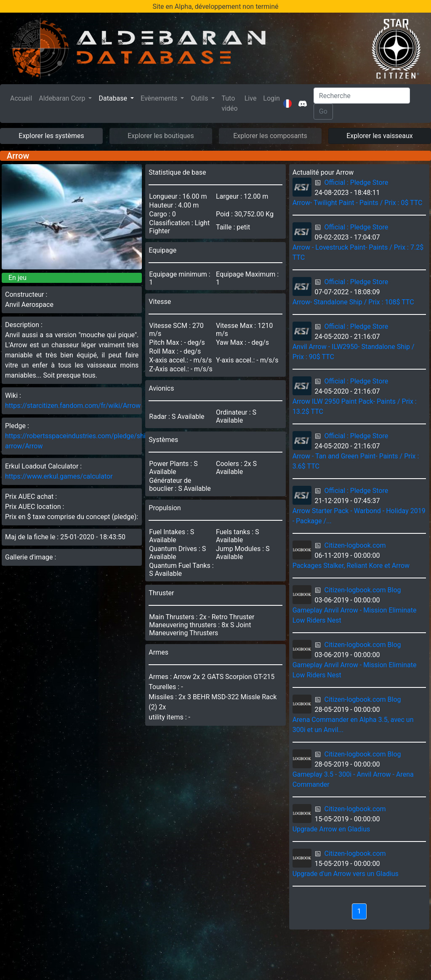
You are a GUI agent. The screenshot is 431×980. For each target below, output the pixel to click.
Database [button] (114, 98)
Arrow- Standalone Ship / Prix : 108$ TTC (353, 302)
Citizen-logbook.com (355, 545)
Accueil (23, 98)
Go (323, 111)
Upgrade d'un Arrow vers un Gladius (346, 874)
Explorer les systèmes (51, 136)
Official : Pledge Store (357, 182)
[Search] (362, 96)
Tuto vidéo (229, 103)
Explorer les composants (270, 136)
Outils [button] (200, 98)
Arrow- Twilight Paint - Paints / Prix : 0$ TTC (358, 203)
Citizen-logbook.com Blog (363, 590)
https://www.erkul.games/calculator (59, 476)
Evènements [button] (160, 98)
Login (271, 98)
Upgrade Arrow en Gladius (331, 829)
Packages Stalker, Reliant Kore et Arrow (351, 566)
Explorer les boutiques (161, 136)
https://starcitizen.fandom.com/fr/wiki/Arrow (73, 406)
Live (251, 98)
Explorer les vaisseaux (379, 136)
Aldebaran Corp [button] (63, 98)
